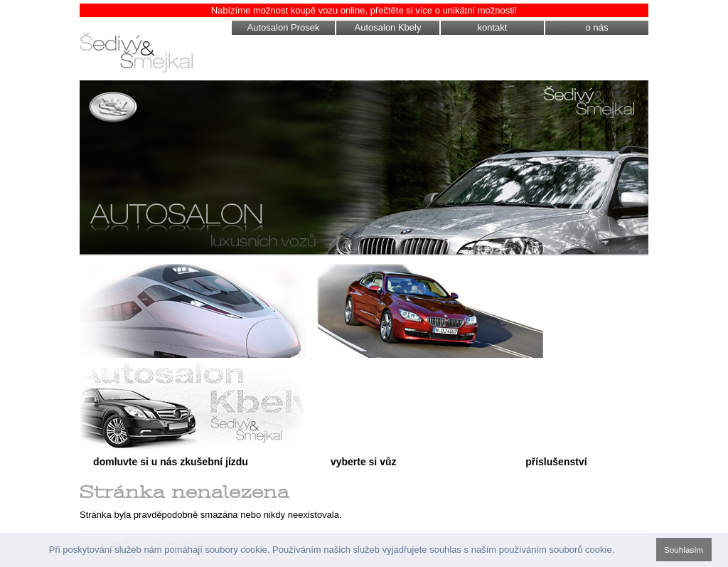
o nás (597, 27)
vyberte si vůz (364, 462)
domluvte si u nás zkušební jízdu (171, 462)
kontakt (493, 27)
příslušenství (556, 462)
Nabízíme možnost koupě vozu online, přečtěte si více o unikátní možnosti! (364, 10)
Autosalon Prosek (284, 27)
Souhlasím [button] (684, 550)
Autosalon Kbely (388, 27)
